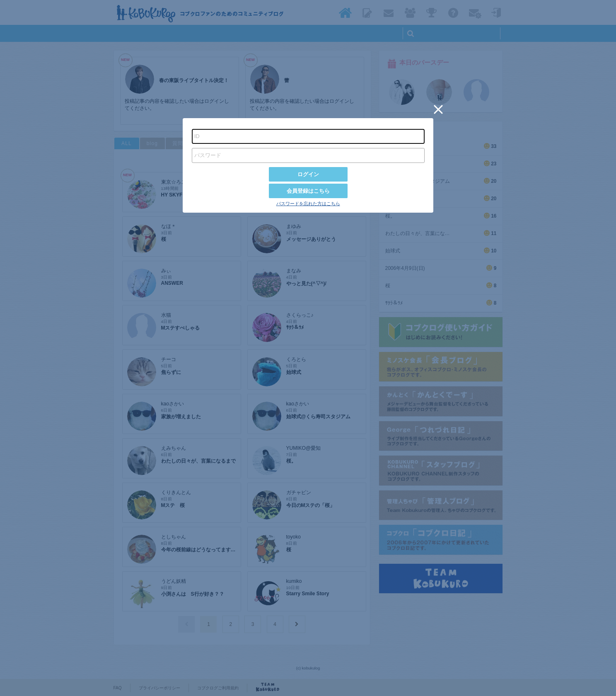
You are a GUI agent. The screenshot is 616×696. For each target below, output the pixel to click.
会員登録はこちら (308, 191)
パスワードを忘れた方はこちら (308, 204)
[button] (438, 109)
